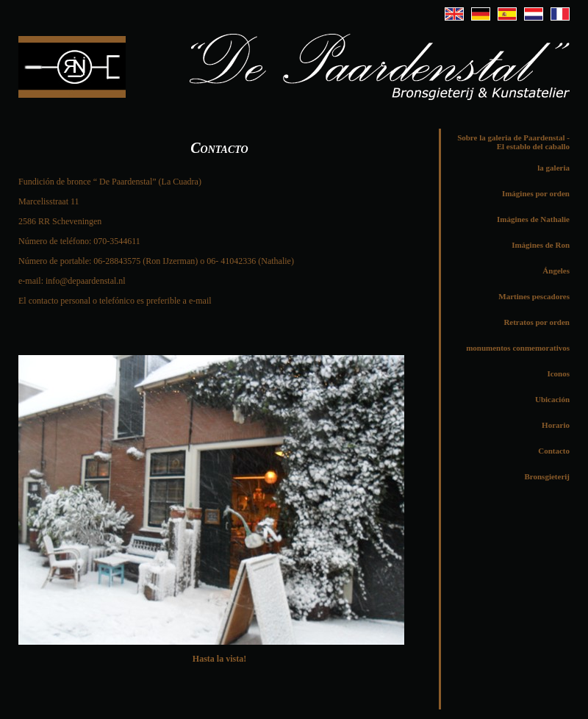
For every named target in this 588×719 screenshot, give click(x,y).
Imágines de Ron (541, 245)
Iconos (558, 373)
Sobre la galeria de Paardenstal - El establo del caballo (513, 142)
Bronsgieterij (547, 476)
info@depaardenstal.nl (86, 281)
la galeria (553, 168)
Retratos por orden (537, 322)
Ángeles (556, 271)
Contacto (554, 451)
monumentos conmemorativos (518, 348)
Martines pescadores (534, 296)
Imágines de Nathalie (533, 219)
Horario (556, 425)
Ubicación (552, 399)
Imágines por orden (536, 193)
